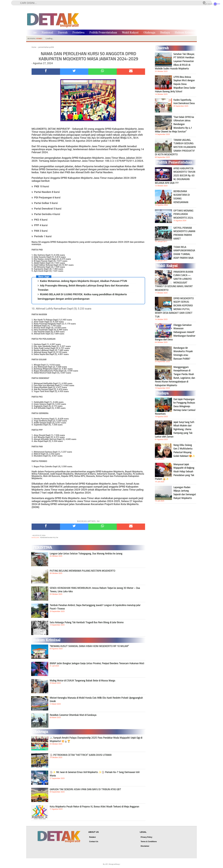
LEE (106, 864)
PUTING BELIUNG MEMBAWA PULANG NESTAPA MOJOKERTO (82, 571)
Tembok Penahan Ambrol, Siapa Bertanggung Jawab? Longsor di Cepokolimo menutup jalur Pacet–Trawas (95, 607)
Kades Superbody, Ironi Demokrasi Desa (184, 102)
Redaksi (92, 837)
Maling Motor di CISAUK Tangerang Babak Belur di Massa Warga (82, 681)
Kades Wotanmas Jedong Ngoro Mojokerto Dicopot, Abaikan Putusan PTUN (83, 281)
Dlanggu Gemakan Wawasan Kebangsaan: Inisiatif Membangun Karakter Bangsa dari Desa (175, 332)
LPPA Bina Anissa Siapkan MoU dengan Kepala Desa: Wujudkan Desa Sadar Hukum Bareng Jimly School (175, 84)
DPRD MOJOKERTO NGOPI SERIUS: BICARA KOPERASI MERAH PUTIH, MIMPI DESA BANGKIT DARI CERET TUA (174, 307)
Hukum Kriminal (185, 33)
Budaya (165, 33)
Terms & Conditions (149, 842)
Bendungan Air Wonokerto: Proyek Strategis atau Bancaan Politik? (183, 353)
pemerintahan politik (49, 538)
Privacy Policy (146, 837)
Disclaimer (145, 846)
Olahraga (149, 33)
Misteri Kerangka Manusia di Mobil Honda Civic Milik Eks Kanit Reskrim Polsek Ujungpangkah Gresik (96, 699)
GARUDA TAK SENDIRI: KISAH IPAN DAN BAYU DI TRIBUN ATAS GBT (85, 789)
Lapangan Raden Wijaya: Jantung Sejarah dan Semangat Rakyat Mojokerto (185, 493)
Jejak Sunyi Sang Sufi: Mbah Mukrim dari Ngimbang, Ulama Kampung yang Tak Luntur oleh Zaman (175, 429)
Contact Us (94, 842)
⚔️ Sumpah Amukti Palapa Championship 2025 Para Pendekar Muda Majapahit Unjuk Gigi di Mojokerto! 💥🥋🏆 (96, 739)
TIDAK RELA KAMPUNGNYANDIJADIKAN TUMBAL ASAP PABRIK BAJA (184, 252)
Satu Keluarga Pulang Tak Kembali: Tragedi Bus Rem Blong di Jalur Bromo (87, 622)
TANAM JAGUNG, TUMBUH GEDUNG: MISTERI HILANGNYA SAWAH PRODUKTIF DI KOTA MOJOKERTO (175, 147)
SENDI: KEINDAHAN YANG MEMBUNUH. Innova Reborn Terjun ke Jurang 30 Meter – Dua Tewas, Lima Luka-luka (95, 590)
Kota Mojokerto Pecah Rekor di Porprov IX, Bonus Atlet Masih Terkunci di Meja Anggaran (94, 807)
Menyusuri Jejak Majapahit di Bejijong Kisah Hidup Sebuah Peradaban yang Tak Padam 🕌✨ (175, 472)
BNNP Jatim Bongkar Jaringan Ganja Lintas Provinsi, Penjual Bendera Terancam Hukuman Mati (97, 663)
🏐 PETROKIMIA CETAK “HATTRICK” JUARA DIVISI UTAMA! (81, 755)
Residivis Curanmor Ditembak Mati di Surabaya (73, 715)
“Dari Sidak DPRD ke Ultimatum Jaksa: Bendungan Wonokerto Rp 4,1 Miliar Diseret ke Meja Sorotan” (174, 124)
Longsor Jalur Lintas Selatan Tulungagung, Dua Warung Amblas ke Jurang (86, 554)
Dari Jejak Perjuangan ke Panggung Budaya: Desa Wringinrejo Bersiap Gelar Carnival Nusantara (175, 406)
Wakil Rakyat (130, 33)
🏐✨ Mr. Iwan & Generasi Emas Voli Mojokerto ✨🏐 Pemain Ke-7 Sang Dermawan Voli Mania (95, 774)
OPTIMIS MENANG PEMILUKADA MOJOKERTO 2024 (183, 214)
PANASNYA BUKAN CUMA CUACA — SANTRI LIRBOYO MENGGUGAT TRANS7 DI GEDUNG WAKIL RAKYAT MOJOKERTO (174, 281)
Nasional (47, 33)
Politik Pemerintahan (103, 33)
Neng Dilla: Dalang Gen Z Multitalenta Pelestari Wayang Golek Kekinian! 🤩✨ (184, 450)
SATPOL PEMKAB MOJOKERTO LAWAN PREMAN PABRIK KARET (184, 233)
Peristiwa (79, 33)
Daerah (63, 33)
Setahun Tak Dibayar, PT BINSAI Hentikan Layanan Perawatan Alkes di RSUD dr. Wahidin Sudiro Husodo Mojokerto (175, 61)
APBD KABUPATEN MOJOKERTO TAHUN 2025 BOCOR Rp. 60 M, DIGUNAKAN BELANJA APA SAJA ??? (175, 176)
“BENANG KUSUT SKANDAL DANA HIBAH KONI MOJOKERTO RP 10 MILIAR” (89, 646)
